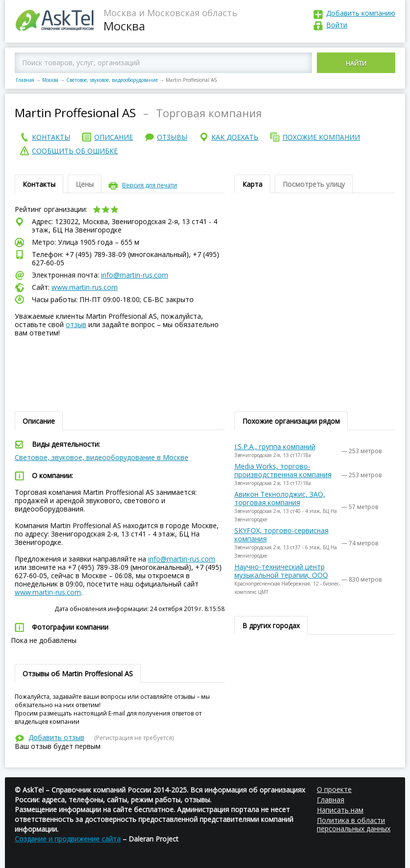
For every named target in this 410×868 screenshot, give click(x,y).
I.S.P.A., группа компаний (275, 447)
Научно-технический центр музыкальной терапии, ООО (281, 571)
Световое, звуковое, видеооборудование (112, 80)
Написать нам (340, 810)
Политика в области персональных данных (354, 824)
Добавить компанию (361, 13)
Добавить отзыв (56, 737)
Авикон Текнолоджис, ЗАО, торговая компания (280, 498)
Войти (337, 25)
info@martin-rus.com (135, 275)
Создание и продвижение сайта (68, 839)
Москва (50, 80)
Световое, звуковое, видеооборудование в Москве (102, 457)
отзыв (76, 324)
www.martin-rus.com (85, 287)
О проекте (334, 789)
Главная (25, 80)
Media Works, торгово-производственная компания (283, 470)
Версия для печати (150, 185)
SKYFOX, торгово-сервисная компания (282, 535)
